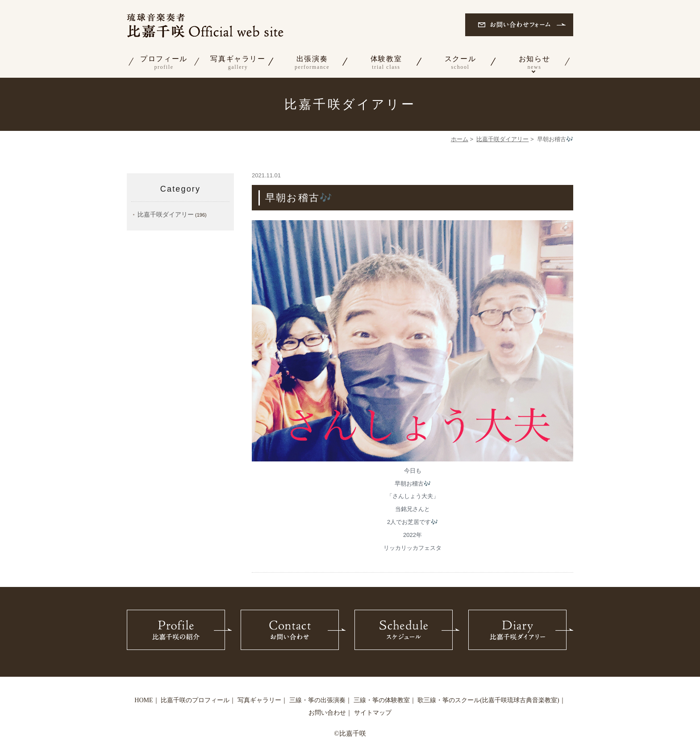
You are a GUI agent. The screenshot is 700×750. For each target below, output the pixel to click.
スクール (460, 63)
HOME (144, 700)
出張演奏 (312, 63)
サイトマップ (373, 713)
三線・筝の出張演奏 (317, 700)
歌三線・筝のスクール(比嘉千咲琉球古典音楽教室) (488, 700)
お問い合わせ (327, 713)
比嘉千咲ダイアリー (502, 139)
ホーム (460, 139)
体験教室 (386, 63)
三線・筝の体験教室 (382, 700)
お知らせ (534, 63)
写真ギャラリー (238, 63)
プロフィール (164, 63)
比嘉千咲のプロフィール (195, 700)
